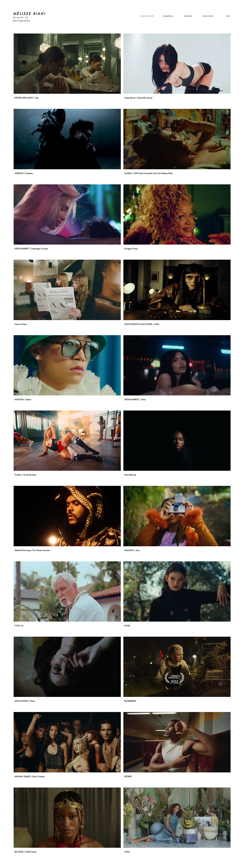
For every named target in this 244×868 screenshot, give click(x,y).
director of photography (22, 19)
